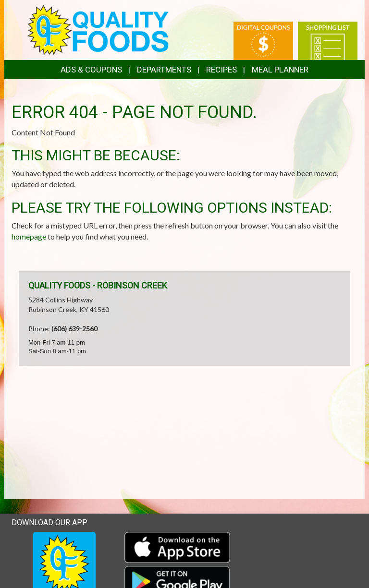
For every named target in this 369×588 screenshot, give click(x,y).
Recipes (221, 70)
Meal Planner (280, 70)
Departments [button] (164, 70)
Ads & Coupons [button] (91, 70)
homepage (29, 236)
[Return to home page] (98, 29)
